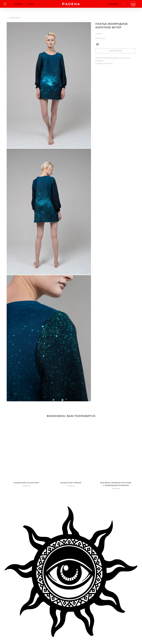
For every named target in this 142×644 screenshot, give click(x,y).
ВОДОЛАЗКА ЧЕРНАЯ (71, 483)
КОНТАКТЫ (113, 4)
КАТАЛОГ (19, 4)
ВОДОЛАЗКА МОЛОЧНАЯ (26, 483)
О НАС (31, 4)
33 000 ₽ (116, 488)
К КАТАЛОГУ (15, 18)
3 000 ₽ (26, 486)
